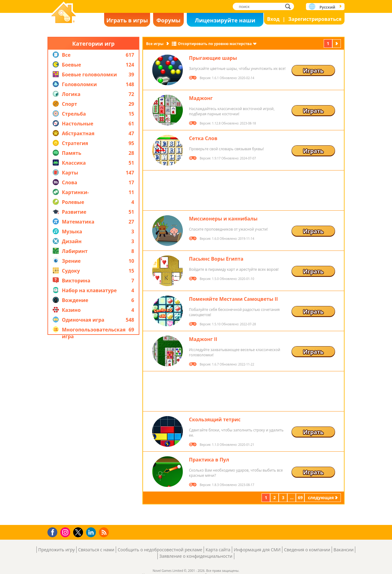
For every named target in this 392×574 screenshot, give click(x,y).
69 (300, 497)
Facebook (54, 532)
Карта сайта (218, 550)
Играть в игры (127, 20)
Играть (313, 71)
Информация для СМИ (257, 550)
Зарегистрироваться (315, 19)
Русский (327, 7)
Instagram (66, 532)
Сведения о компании (307, 550)
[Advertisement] (93, 430)
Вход (273, 19)
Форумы (169, 20)
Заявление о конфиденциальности (196, 556)
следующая (337, 43)
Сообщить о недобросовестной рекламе (160, 550)
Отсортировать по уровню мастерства (215, 44)
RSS (105, 532)
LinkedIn (92, 532)
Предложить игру (57, 550)
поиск (290, 6)
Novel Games (64, 13)
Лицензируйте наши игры (225, 22)
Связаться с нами (96, 550)
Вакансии (343, 550)
